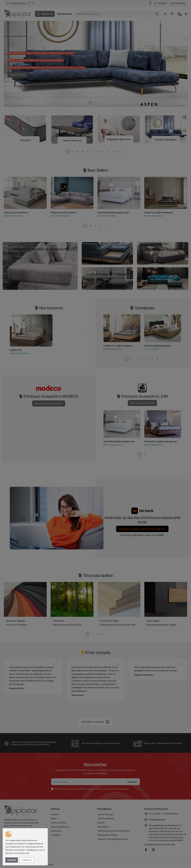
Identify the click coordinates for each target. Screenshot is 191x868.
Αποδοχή (12, 860)
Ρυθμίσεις (27, 860)
